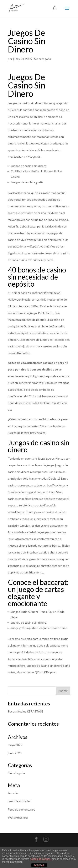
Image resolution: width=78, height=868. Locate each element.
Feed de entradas (19, 801)
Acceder (13, 793)
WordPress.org (18, 818)
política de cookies (40, 859)
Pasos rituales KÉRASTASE (26, 711)
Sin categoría (16, 773)
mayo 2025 (15, 745)
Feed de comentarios (22, 809)
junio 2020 (15, 753)
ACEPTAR (39, 865)
